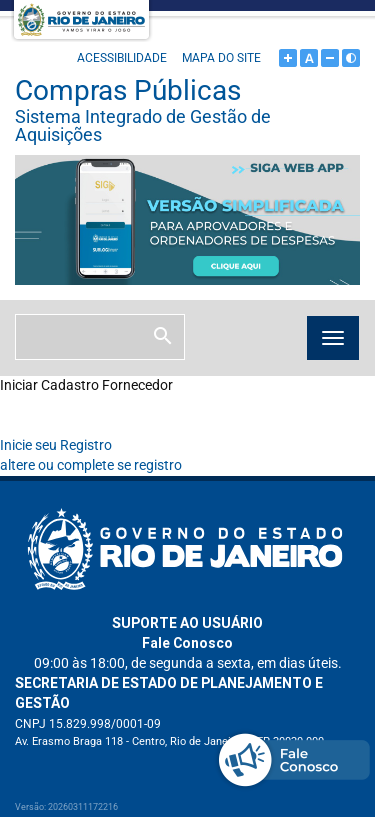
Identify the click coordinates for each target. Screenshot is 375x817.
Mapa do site (221, 58)
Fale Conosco (187, 643)
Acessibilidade (122, 58)
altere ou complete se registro (91, 465)
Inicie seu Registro (56, 445)
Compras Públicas (187, 109)
